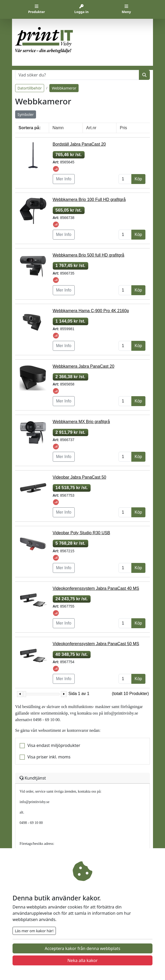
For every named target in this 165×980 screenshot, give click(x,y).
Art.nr (91, 128)
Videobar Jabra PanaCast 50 (79, 477)
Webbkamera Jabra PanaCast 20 (84, 366)
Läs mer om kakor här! (34, 931)
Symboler (26, 114)
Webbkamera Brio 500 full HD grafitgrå (89, 255)
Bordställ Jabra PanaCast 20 (79, 144)
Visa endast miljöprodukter (54, 745)
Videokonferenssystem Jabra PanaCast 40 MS (96, 588)
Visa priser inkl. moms (49, 757)
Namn (58, 128)
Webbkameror (64, 88)
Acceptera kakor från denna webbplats (82, 948)
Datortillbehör (30, 88)
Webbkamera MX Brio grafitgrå (81, 422)
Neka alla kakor (82, 960)
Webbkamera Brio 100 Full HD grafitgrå (89, 200)
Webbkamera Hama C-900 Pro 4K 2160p (91, 311)
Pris (123, 128)
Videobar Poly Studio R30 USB (81, 533)
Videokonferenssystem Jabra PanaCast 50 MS (96, 644)
